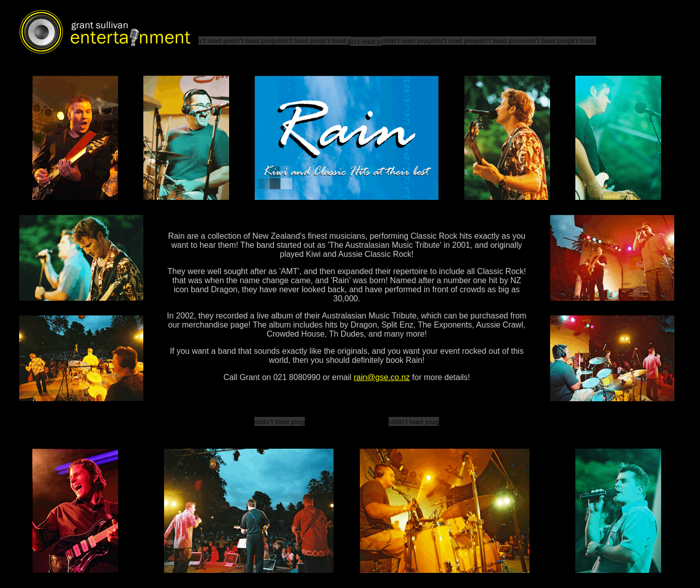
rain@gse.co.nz (382, 377)
